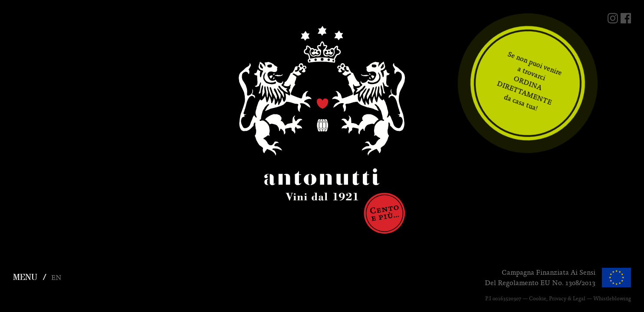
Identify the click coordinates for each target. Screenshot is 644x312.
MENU (25, 278)
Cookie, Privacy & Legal (557, 299)
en (56, 278)
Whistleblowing (612, 299)
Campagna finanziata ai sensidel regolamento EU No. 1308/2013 (540, 278)
